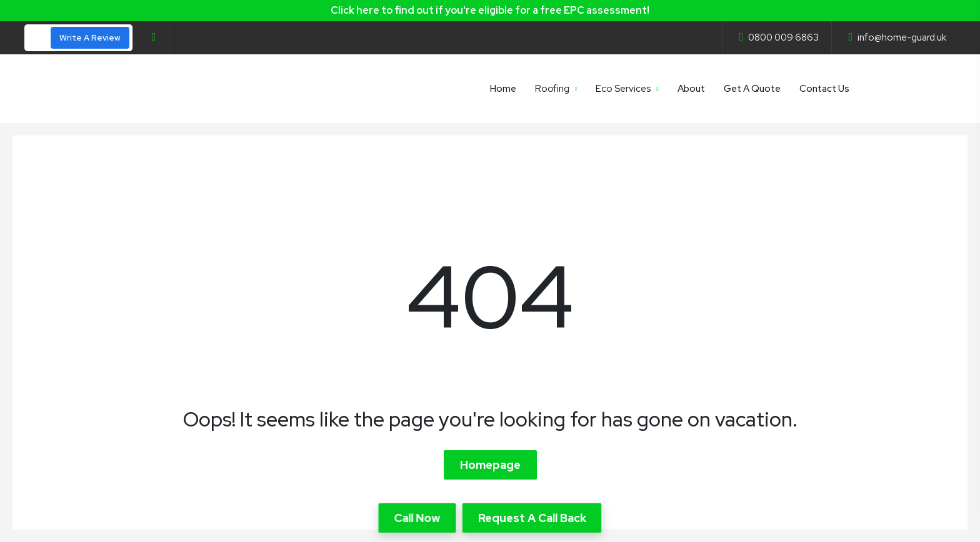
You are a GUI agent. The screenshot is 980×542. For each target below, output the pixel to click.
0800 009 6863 (779, 37)
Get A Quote (752, 89)
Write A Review (90, 38)
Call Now (417, 518)
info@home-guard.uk (897, 37)
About (691, 89)
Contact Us (824, 89)
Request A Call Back (532, 518)
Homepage (490, 465)
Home (503, 89)
